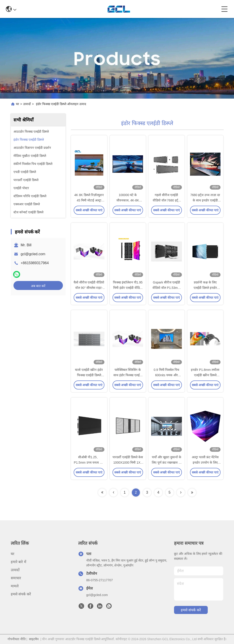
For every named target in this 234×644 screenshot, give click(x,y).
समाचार (16, 578)
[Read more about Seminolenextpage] (102, 493)
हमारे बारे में (19, 562)
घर (18, 104)
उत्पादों (27, 104)
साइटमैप (34, 639)
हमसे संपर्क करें (21, 594)
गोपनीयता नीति (17, 639)
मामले (15, 586)
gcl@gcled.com (33, 254)
